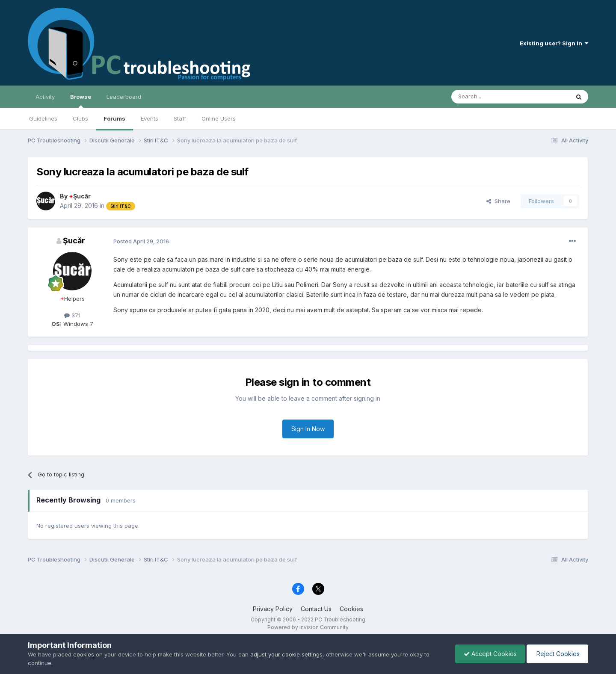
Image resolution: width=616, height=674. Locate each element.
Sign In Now (308, 429)
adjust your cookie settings (286, 654)
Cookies (351, 609)
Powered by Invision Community (308, 627)
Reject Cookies (557, 654)
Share (498, 201)
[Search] (489, 97)
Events (150, 118)
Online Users (219, 118)
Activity (45, 97)
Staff (180, 118)
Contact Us (316, 609)
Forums (114, 118)
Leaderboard (124, 97)
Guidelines (43, 118)
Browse (81, 101)
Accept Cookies (488, 654)
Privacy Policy (273, 609)
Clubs (80, 118)
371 (72, 315)
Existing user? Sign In (554, 43)
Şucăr (80, 196)
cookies (84, 654)
